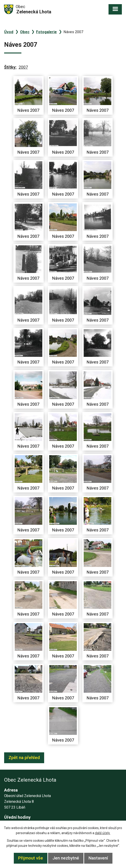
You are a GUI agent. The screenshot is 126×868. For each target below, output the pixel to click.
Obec (25, 32)
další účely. (103, 833)
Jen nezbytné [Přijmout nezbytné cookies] (66, 858)
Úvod (9, 32)
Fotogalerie (46, 32)
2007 (23, 67)
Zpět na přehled (24, 758)
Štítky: (10, 67)
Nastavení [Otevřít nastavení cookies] (98, 858)
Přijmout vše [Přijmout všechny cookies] (31, 858)
